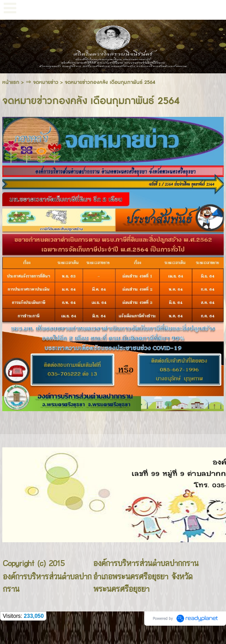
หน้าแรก (11, 82)
